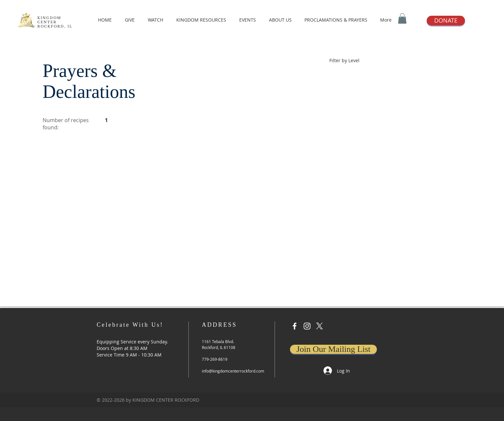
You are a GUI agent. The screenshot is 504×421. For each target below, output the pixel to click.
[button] (402, 18)
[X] (320, 326)
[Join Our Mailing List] (333, 349)
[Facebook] (295, 326)
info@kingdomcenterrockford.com (233, 371)
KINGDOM (49, 18)
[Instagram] (307, 326)
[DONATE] (446, 21)
